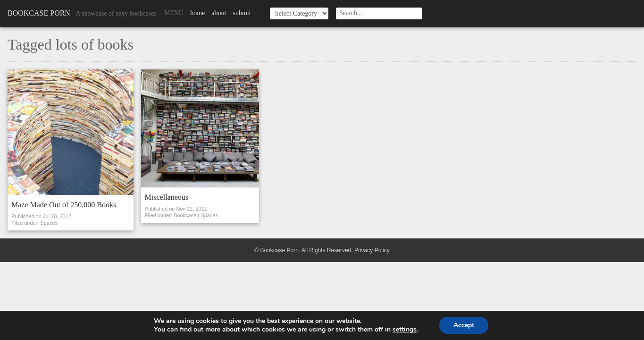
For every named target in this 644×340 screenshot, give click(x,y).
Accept (464, 325)
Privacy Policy (372, 250)
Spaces (49, 223)
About (219, 13)
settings (405, 330)
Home (197, 13)
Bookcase (185, 215)
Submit (242, 13)
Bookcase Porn (39, 13)
